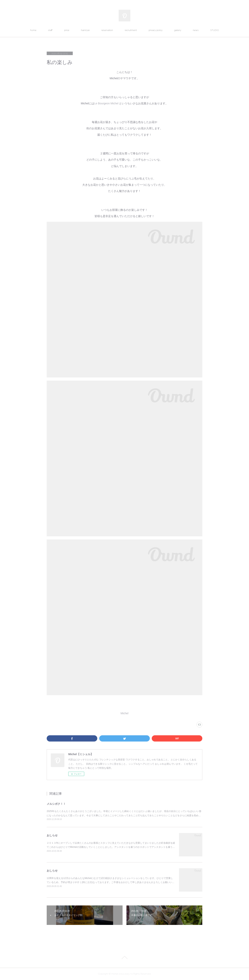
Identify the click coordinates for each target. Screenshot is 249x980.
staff (50, 30)
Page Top (124, 958)
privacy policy (156, 30)
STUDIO (215, 30)
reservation (107, 30)
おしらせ (52, 835)
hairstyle (85, 30)
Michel (124, 713)
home (33, 30)
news (196, 30)
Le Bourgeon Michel (107, 103)
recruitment (131, 30)
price (67, 30)
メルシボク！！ (56, 804)
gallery (178, 30)
